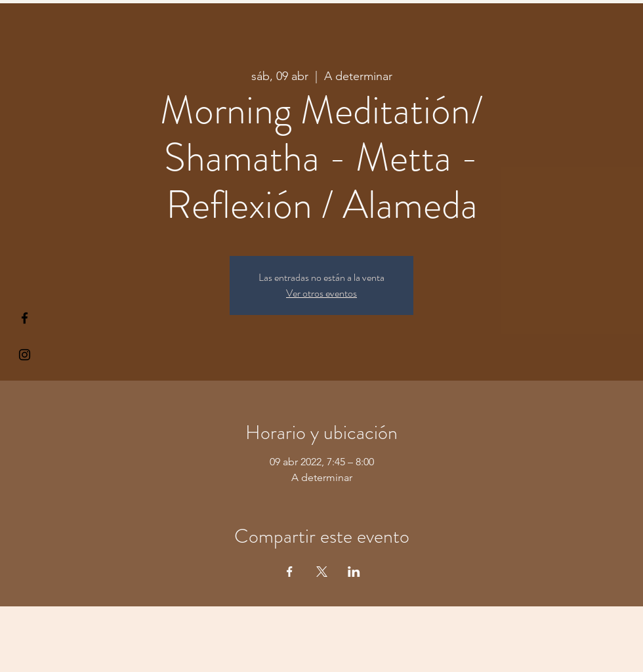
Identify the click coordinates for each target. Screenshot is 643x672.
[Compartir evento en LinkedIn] (354, 572)
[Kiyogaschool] (25, 355)
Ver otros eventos (321, 293)
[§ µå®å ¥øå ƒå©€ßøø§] (25, 318)
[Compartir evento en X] (322, 572)
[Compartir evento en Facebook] (290, 572)
